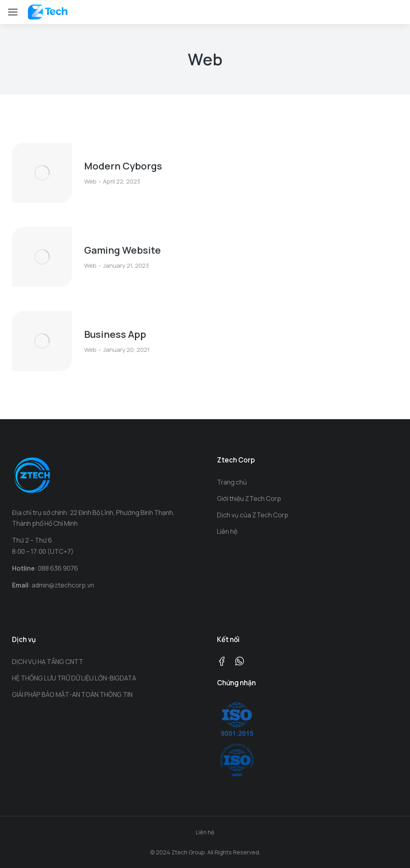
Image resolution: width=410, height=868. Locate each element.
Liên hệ (205, 832)
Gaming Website (123, 250)
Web (90, 181)
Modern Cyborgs (123, 166)
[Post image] (42, 173)
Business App (115, 334)
